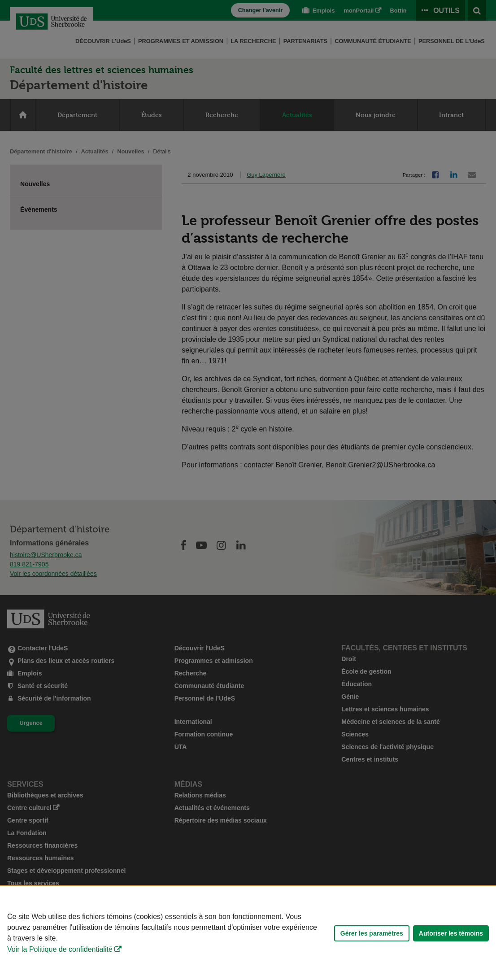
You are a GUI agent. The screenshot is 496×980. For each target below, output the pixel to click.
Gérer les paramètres (372, 933)
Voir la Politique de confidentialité (60, 949)
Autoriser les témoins (451, 933)
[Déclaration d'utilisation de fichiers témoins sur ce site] (248, 933)
